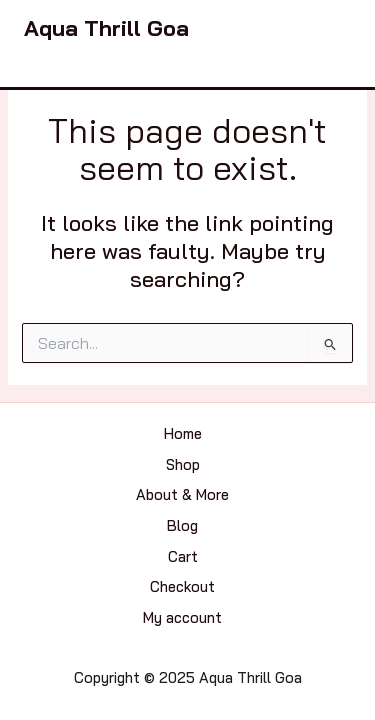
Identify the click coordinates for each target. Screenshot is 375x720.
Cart (183, 556)
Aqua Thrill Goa (106, 27)
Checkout (182, 586)
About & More (182, 494)
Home (183, 433)
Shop (183, 464)
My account (182, 617)
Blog (182, 525)
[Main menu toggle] (331, 28)
